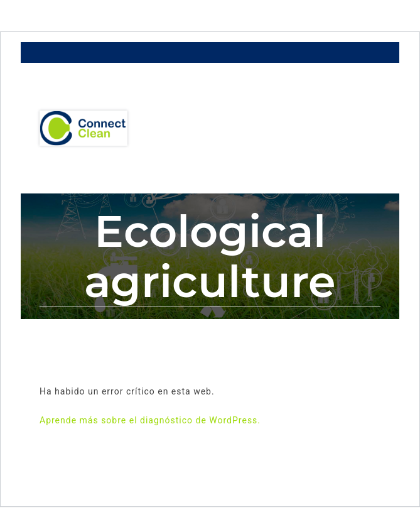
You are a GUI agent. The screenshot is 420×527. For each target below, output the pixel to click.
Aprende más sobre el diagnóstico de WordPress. (150, 420)
